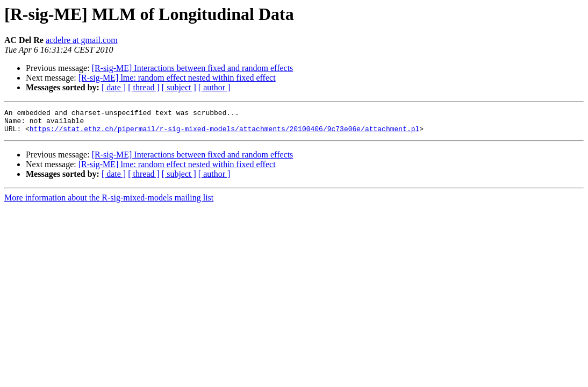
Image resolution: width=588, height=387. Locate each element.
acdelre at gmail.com (82, 40)
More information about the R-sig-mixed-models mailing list (109, 202)
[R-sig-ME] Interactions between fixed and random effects (193, 68)
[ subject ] (179, 87)
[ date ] (114, 87)
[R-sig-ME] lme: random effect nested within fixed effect (177, 78)
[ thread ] (144, 87)
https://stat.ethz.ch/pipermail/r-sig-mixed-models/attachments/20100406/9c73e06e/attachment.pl (224, 133)
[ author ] (214, 87)
